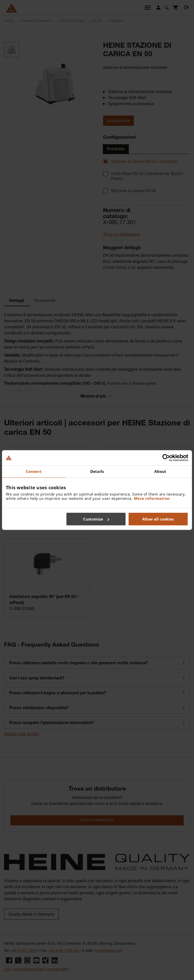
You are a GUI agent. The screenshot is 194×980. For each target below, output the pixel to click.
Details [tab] (97, 471)
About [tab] (160, 471)
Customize (96, 519)
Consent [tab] (34, 471)
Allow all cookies (158, 519)
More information (152, 498)
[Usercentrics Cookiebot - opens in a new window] (166, 458)
